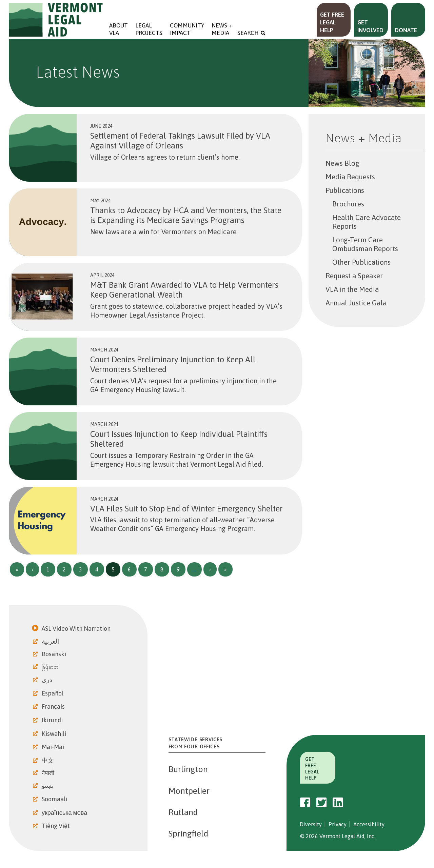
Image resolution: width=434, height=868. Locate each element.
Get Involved (370, 26)
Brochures (348, 204)
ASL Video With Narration (77, 629)
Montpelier (189, 791)
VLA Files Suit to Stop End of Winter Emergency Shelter (186, 509)
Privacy (338, 824)
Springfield (188, 833)
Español (53, 693)
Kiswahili (55, 734)
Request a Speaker (354, 276)
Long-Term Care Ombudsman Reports (365, 244)
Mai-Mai (54, 747)
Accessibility (369, 824)
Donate (406, 30)
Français (54, 706)
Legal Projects (149, 29)
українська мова (65, 813)
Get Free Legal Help (332, 22)
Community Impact (187, 29)
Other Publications (361, 262)
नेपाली (49, 773)
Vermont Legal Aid (56, 20)
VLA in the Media (352, 289)
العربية (51, 641)
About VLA (119, 29)
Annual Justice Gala (356, 303)
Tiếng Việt (56, 826)
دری (48, 680)
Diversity (311, 824)
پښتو (48, 785)
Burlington (188, 769)
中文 (48, 760)
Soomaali (55, 799)
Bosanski (55, 654)
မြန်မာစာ (51, 667)
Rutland (183, 812)
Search (248, 33)
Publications (345, 190)
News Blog (342, 163)
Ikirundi (53, 720)
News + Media (222, 29)
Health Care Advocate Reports (367, 222)
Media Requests (350, 177)
